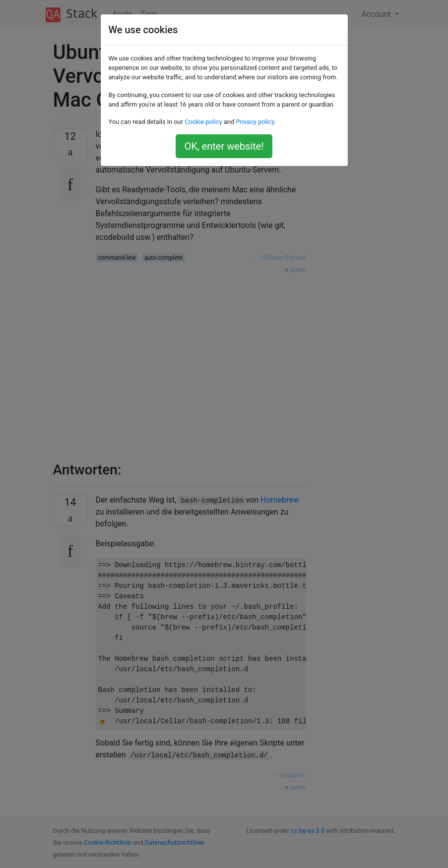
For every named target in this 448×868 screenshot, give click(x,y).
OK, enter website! (224, 146)
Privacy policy (255, 122)
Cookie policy (203, 122)
